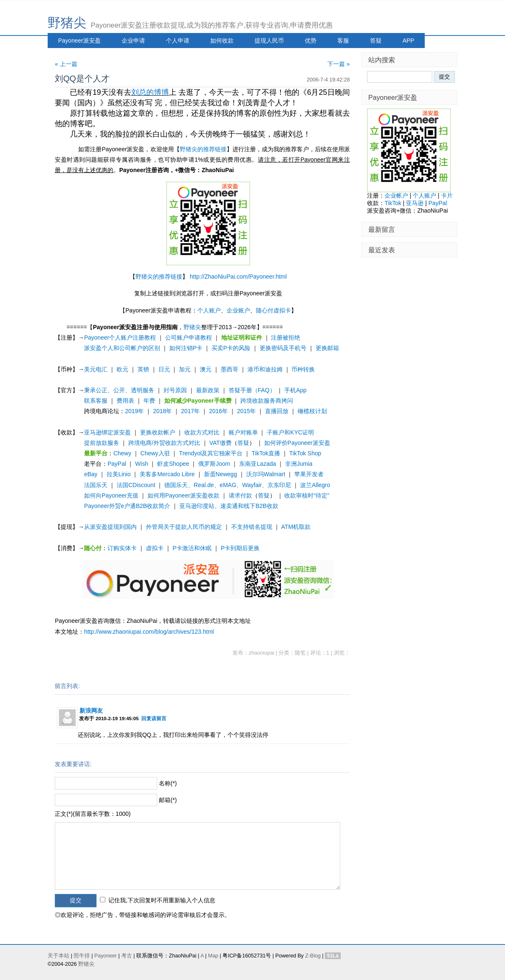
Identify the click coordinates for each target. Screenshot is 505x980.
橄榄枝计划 (312, 411)
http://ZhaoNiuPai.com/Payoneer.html (238, 277)
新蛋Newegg (221, 474)
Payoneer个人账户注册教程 (120, 338)
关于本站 (59, 956)
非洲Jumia (299, 464)
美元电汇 (96, 369)
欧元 (122, 369)
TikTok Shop (305, 453)
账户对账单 (243, 432)
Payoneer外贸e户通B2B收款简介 (127, 506)
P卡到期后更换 (240, 548)
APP (408, 41)
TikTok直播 (266, 453)
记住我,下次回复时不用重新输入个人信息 (162, 900)
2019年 (134, 411)
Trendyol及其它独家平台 (211, 453)
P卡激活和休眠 (192, 548)
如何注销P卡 (186, 348)
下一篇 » (339, 64)
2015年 (246, 411)
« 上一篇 (66, 64)
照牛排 (82, 956)
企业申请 (133, 41)
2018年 (162, 411)
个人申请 (178, 41)
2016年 (218, 411)
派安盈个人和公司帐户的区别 (122, 348)
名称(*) (168, 783)
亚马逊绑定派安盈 (107, 432)
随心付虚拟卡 (273, 310)
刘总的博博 (150, 92)
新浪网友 (91, 711)
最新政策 (208, 390)
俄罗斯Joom (214, 464)
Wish (142, 464)
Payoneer (106, 956)
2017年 (190, 411)
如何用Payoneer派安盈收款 (184, 495)
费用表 (125, 401)
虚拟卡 (155, 548)
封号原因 (175, 390)
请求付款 (240, 495)
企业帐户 (396, 195)
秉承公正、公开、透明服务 (119, 390)
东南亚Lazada (258, 464)
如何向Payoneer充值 (111, 495)
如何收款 (222, 41)
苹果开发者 (309, 474)
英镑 (143, 369)
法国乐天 (96, 485)
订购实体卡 (122, 548)
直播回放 (277, 411)
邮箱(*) (168, 800)
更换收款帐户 (158, 432)
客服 (343, 41)
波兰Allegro (315, 485)
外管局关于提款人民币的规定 (184, 527)
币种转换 (303, 369)
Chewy (122, 453)
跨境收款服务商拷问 (267, 401)
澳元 (206, 369)
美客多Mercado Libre (167, 474)
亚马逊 (415, 203)
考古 (127, 956)
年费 (149, 401)
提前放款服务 (102, 443)
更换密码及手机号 (283, 348)
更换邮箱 (327, 348)
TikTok (393, 203)
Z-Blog (313, 956)
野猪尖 (67, 23)
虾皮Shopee (173, 464)
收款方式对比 (202, 432)
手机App (295, 390)
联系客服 (96, 401)
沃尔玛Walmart (266, 474)
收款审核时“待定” (307, 495)
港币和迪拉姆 (265, 369)
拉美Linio (119, 474)
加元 (185, 369)
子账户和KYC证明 (290, 432)
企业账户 (238, 310)
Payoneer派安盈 (79, 41)
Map (213, 956)
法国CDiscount (136, 485)
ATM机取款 (296, 527)
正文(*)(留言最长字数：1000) (93, 814)
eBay (91, 474)
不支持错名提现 (252, 527)
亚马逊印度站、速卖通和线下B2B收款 (229, 506)
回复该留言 (154, 718)
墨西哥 (230, 369)
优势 (311, 41)
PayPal (117, 464)
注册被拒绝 (286, 338)
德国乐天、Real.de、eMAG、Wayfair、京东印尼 (228, 485)
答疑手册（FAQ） (252, 390)
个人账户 (209, 310)
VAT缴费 (221, 443)
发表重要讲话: (73, 764)
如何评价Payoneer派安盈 (297, 443)
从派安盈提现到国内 (110, 527)
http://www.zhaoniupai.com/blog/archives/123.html (149, 632)
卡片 (447, 195)
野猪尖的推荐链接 (203, 149)
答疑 (376, 41)
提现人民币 (269, 41)
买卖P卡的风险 (231, 348)
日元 (164, 369)
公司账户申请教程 (189, 338)
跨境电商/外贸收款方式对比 (164, 443)
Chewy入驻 (155, 453)
